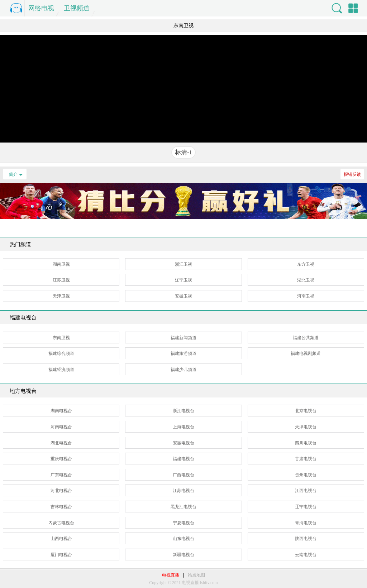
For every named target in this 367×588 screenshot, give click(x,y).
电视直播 (171, 575)
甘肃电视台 (306, 459)
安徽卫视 (183, 296)
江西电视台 (306, 491)
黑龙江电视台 (183, 507)
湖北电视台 (61, 443)
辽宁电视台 (306, 507)
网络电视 (41, 8)
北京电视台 (306, 411)
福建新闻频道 (183, 338)
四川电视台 (306, 443)
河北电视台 (61, 491)
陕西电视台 (306, 539)
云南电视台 (306, 555)
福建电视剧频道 (306, 353)
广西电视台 (183, 475)
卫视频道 (77, 8)
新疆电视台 (183, 555)
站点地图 (196, 575)
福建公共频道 (306, 338)
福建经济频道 (61, 370)
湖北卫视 (306, 280)
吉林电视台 (61, 507)
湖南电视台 (61, 411)
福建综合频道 (61, 353)
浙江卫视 (183, 264)
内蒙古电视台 (61, 523)
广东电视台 (61, 475)
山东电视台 (183, 539)
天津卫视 (61, 296)
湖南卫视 (61, 264)
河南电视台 (61, 427)
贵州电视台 (306, 475)
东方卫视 (306, 264)
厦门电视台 (61, 555)
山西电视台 (61, 539)
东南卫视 (61, 338)
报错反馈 (352, 174)
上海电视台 (183, 427)
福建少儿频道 (183, 370)
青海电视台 (306, 523)
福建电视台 (183, 459)
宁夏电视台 (183, 523)
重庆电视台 (61, 459)
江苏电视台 (183, 491)
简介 (13, 174)
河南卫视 (306, 296)
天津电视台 (306, 427)
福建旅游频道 (183, 353)
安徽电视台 (183, 443)
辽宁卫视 (183, 280)
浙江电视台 (183, 411)
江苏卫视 (61, 280)
